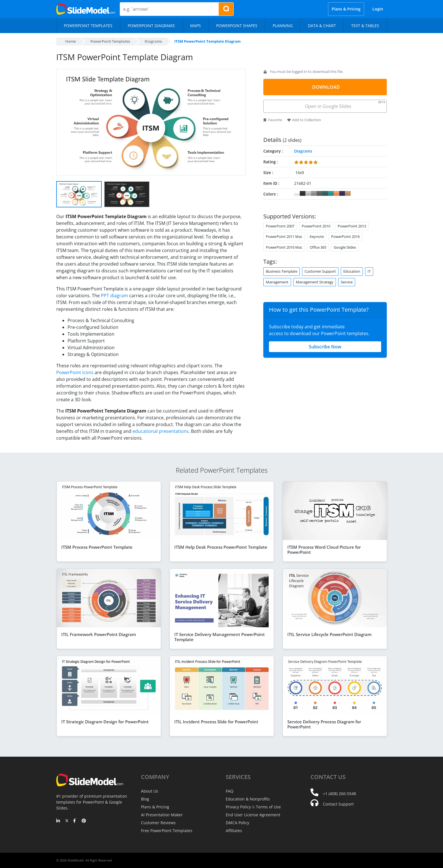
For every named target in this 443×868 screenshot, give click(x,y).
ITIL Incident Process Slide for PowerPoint (216, 722)
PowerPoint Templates (110, 41)
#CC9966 (348, 194)
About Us (150, 791)
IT (369, 271)
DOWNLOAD (326, 87)
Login (378, 9)
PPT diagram (114, 296)
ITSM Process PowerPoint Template (97, 547)
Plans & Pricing (346, 9)
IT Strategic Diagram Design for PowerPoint (105, 722)
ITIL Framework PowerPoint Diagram (99, 634)
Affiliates (234, 831)
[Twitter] (67, 821)
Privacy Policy (238, 807)
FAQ (230, 791)
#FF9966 (336, 194)
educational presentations (161, 431)
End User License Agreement (253, 815)
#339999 (331, 194)
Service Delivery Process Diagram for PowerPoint (324, 724)
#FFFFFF (297, 194)
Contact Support (338, 804)
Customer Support (320, 271)
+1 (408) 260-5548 (339, 794)
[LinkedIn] (58, 821)
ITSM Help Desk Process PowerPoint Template (221, 547)
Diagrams (153, 41)
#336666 (325, 194)
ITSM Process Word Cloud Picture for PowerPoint (324, 550)
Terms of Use (268, 807)
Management (277, 282)
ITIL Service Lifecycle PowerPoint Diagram (329, 634)
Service (347, 282)
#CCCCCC (308, 194)
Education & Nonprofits (248, 799)
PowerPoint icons (75, 372)
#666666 (320, 194)
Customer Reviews (158, 823)
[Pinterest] (84, 821)
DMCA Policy (237, 823)
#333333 (303, 194)
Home (70, 41)
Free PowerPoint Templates (167, 831)
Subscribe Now (325, 347)
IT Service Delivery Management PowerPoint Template (220, 637)
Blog (145, 799)
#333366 (342, 194)
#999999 (314, 194)
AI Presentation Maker (162, 815)
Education (352, 271)
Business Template (282, 271)
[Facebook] (75, 821)
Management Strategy (315, 282)
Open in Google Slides (345, 105)
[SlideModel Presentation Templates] (86, 9)
